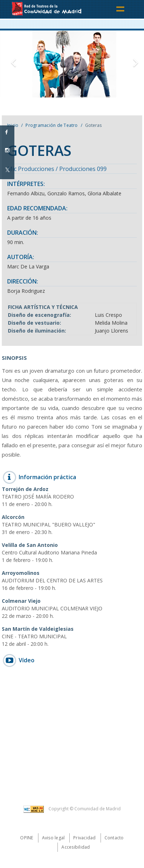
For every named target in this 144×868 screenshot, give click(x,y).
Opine (27, 838)
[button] (11, 64)
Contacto (114, 838)
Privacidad (84, 838)
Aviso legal (54, 838)
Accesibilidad (76, 847)
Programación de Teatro (52, 125)
